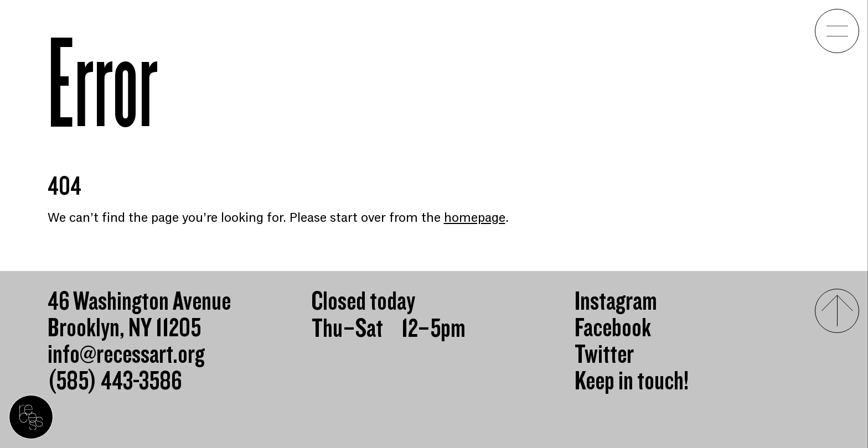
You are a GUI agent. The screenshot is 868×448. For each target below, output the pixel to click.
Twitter (604, 355)
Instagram (616, 302)
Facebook (613, 329)
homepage (475, 218)
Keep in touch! (632, 382)
